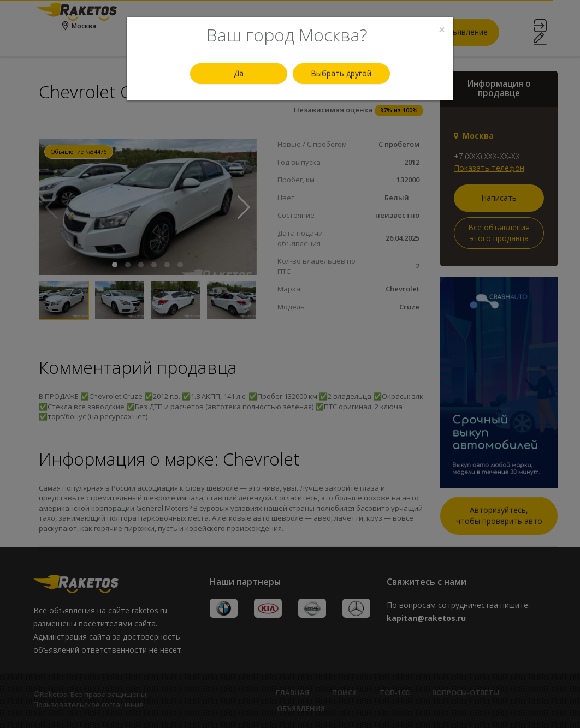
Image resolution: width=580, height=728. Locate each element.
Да (239, 73)
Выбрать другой (341, 73)
